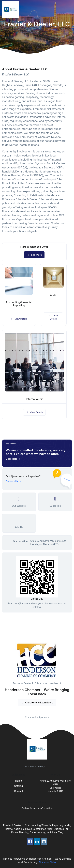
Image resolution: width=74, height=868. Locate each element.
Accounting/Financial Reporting (19, 304)
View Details (19, 319)
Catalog (18, 786)
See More (34, 255)
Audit (53, 295)
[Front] (11, 10)
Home (18, 781)
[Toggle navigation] (69, 10)
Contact (19, 791)
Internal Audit (34, 399)
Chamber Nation (48, 862)
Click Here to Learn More (37, 703)
